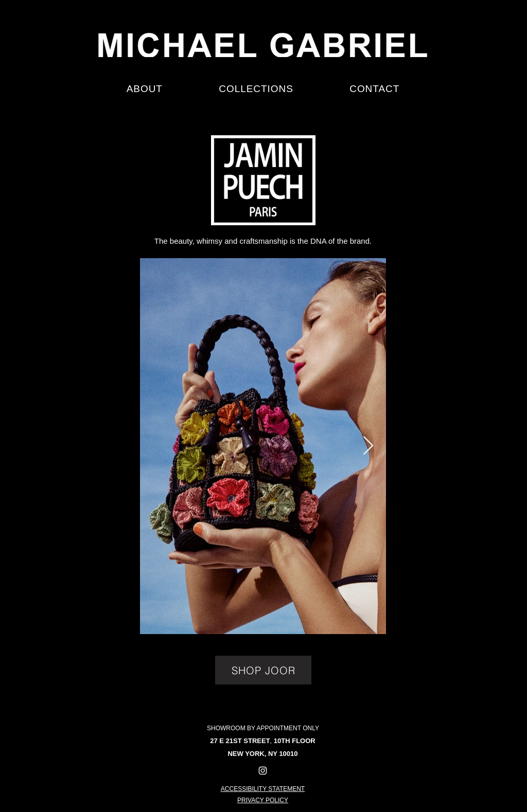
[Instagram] (263, 771)
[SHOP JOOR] (263, 670)
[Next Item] (368, 446)
